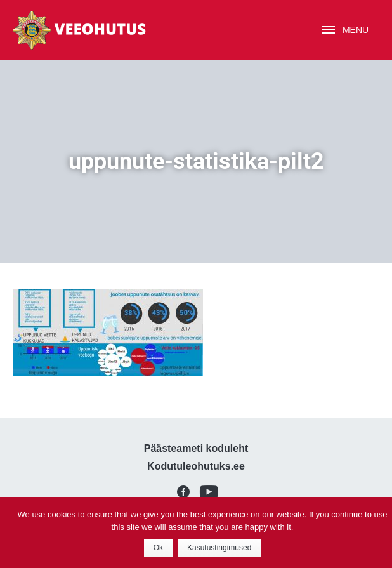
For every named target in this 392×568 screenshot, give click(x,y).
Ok (158, 548)
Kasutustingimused (219, 548)
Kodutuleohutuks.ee (196, 466)
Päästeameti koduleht (196, 448)
